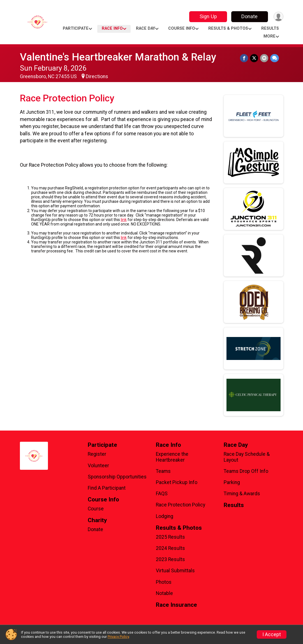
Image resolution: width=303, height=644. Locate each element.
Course (96, 509)
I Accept (272, 634)
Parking (232, 482)
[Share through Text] (275, 58)
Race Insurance (176, 605)
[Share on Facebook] (245, 58)
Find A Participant (107, 488)
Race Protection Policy (181, 505)
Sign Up (207, 16)
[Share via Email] (264, 58)
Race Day (145, 28)
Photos (164, 582)
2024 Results (170, 548)
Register (97, 454)
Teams (163, 471)
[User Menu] (278, 17)
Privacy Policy (118, 637)
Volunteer (98, 466)
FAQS (162, 494)
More (270, 36)
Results (270, 28)
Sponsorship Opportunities (117, 477)
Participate (76, 28)
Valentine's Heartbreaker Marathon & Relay (118, 57)
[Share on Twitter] (255, 58)
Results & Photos (228, 28)
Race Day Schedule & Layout (247, 457)
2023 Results (170, 559)
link (124, 220)
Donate (249, 16)
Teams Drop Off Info (246, 471)
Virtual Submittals (175, 571)
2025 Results (170, 537)
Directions (97, 76)
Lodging (165, 516)
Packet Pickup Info (177, 482)
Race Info (112, 28)
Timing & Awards (242, 494)
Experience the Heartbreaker (172, 457)
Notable (164, 593)
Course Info (182, 28)
